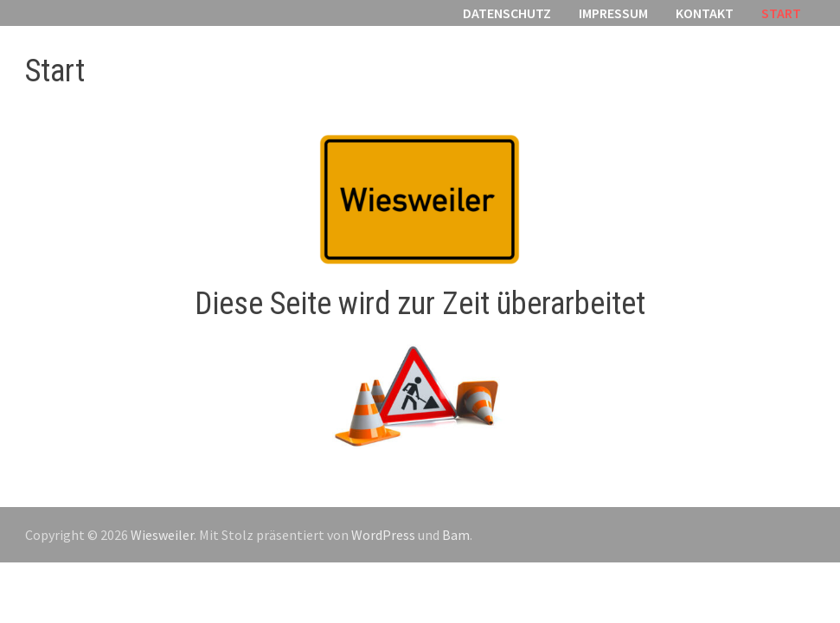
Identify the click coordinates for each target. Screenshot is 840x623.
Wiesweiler (162, 535)
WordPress (383, 535)
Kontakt (705, 13)
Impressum (613, 13)
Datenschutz (507, 13)
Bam (456, 535)
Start (781, 13)
